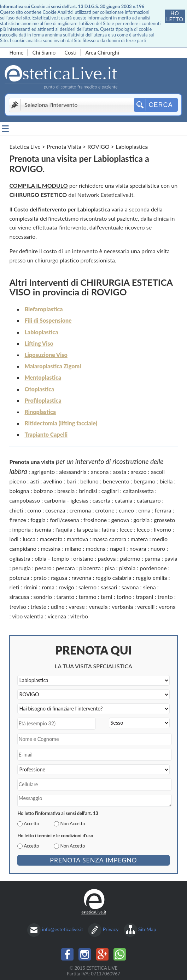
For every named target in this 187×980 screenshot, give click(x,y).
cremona (80, 510)
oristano (83, 558)
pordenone (153, 568)
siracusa (19, 597)
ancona (100, 472)
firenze (18, 520)
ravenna (81, 577)
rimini (31, 587)
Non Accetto (72, 823)
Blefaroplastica (43, 309)
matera (139, 539)
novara (138, 548)
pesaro (43, 568)
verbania (122, 607)
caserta (101, 500)
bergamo (145, 481)
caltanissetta (138, 491)
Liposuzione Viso (46, 355)
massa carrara (110, 539)
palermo (130, 558)
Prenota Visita (64, 146)
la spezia (87, 529)
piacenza (90, 568)
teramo (87, 597)
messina (51, 548)
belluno (89, 481)
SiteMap (147, 929)
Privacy (111, 929)
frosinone (95, 520)
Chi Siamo (44, 52)
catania (124, 500)
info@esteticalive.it (63, 929)
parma (152, 558)
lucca (29, 539)
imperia (22, 529)
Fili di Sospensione (48, 320)
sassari (109, 587)
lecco (143, 529)
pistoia (127, 568)
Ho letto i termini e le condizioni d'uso (55, 835)
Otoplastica (39, 389)
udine (57, 607)
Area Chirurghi (102, 52)
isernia (43, 529)
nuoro (158, 548)
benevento (116, 481)
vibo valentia (28, 616)
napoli (118, 548)
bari (71, 481)
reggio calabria (113, 577)
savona (130, 587)
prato (40, 577)
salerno (87, 587)
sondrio (43, 597)
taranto (65, 597)
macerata (51, 539)
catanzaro (149, 500)
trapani (144, 597)
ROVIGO (98, 146)
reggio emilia (151, 577)
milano (73, 548)
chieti (16, 510)
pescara (65, 568)
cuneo (126, 510)
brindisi (88, 491)
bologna (19, 491)
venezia (98, 607)
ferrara (163, 510)
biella (166, 481)
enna (144, 510)
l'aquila (64, 529)
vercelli (146, 607)
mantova (78, 539)
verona (167, 607)
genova (120, 520)
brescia (66, 491)
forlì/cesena (65, 520)
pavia (171, 558)
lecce (126, 529)
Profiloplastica (43, 400)
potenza (19, 577)
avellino (53, 481)
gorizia (141, 520)
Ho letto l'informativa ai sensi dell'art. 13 (58, 813)
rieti (14, 587)
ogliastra (20, 558)
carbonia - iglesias (66, 500)
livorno (163, 529)
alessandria (73, 472)
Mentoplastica (43, 377)
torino (124, 597)
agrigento (43, 472)
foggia (38, 520)
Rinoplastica (40, 412)
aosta (120, 472)
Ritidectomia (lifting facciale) (61, 423)
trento (165, 597)
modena (96, 548)
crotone (105, 510)
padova (107, 558)
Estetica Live (25, 146)
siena (150, 587)
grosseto (164, 520)
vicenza (57, 616)
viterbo (79, 616)
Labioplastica (41, 332)
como (34, 510)
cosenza (55, 510)
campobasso (25, 500)
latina (109, 529)
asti (34, 481)
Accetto (31, 823)
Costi (70, 52)
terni (107, 597)
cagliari (110, 491)
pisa (110, 568)
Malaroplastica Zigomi (53, 366)
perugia (22, 568)
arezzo (138, 472)
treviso (18, 607)
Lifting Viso (39, 343)
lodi (14, 539)
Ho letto (175, 16)
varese (77, 607)
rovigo (66, 587)
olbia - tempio (52, 558)
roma (48, 587)
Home (16, 52)
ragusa (59, 577)
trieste (38, 607)
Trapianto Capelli (46, 434)
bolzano (43, 491)
